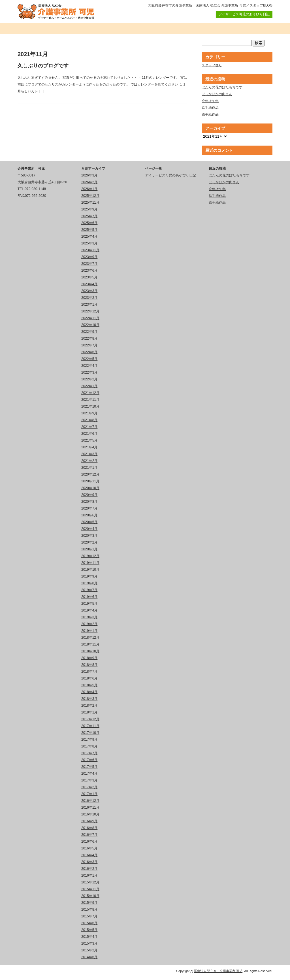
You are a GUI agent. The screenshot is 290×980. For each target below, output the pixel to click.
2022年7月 (89, 345)
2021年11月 (90, 400)
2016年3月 (89, 862)
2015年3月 (89, 943)
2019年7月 (89, 590)
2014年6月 (89, 957)
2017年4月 (89, 774)
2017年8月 (89, 746)
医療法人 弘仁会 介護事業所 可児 (218, 971)
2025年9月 (89, 209)
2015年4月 (89, 937)
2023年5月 (89, 277)
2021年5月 (89, 440)
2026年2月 (89, 182)
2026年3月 (89, 175)
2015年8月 (89, 909)
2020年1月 (89, 549)
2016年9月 (89, 821)
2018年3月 (89, 699)
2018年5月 (89, 685)
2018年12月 (90, 638)
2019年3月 (89, 617)
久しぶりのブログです (43, 66)
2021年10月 (90, 406)
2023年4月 (89, 284)
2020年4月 (89, 529)
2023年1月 (89, 304)
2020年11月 (90, 481)
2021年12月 (90, 393)
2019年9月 (89, 576)
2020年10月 (90, 488)
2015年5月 (89, 930)
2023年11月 (90, 250)
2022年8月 (89, 338)
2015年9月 (89, 903)
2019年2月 (89, 624)
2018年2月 (89, 706)
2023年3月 (89, 291)
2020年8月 (89, 502)
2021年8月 (89, 420)
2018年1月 (89, 712)
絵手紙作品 (210, 108)
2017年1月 (89, 794)
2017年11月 (90, 726)
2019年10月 (90, 570)
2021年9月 (89, 413)
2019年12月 (90, 556)
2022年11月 (90, 318)
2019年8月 (89, 583)
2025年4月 (89, 237)
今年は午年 (210, 101)
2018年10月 (90, 651)
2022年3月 (89, 372)
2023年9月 (89, 257)
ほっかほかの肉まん (217, 94)
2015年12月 (90, 882)
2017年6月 (89, 760)
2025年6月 (89, 223)
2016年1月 (89, 875)
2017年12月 (90, 719)
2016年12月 (90, 801)
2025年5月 (89, 230)
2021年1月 (89, 468)
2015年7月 (89, 916)
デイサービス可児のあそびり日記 (244, 14)
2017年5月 (89, 767)
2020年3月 (89, 536)
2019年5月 (89, 604)
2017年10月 (90, 733)
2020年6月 (89, 515)
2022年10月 (90, 325)
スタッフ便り (212, 65)
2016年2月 (89, 869)
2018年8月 (89, 665)
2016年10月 (90, 814)
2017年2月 (89, 787)
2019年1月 (89, 631)
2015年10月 (90, 896)
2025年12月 (90, 196)
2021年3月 (89, 454)
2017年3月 (89, 780)
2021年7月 (89, 427)
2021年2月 (89, 461)
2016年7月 (89, 835)
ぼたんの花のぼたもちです (222, 87)
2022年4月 (89, 366)
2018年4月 (89, 692)
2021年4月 (89, 447)
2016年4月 (89, 855)
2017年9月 (89, 740)
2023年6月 (89, 270)
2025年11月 (90, 203)
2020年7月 (89, 508)
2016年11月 (90, 808)
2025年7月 (89, 216)
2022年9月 (89, 332)
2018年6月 (89, 678)
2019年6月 (89, 597)
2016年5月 (89, 848)
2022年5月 (89, 359)
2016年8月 (89, 828)
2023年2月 (89, 298)
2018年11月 (90, 644)
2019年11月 (90, 563)
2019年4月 (89, 610)
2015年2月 (89, 950)
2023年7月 (89, 264)
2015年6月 (89, 923)
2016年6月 (89, 841)
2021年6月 (89, 434)
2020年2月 (89, 542)
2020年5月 (89, 522)
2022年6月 (89, 352)
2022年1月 (89, 386)
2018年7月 (89, 672)
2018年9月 (89, 658)
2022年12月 (90, 311)
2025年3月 (89, 243)
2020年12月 (90, 474)
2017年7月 (89, 753)
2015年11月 (90, 889)
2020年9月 (89, 495)
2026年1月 (89, 189)
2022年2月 (89, 379)
